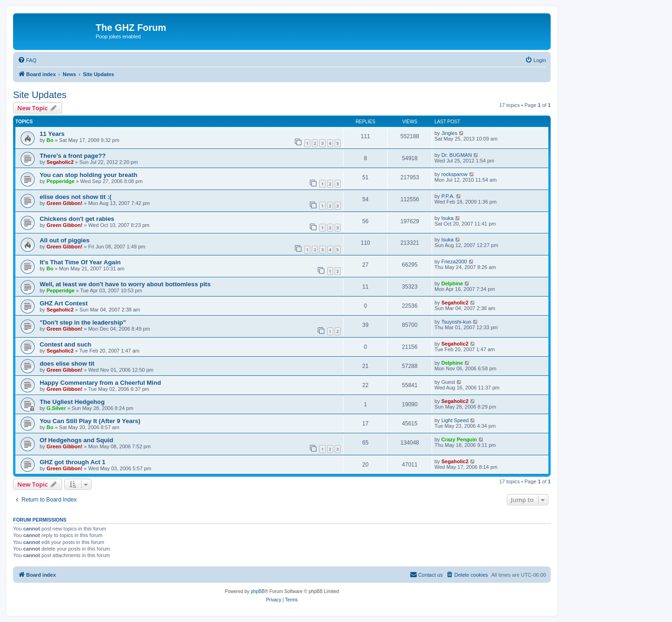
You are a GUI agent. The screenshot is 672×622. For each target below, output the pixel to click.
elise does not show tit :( (76, 197)
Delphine (452, 283)
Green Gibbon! (65, 203)
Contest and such (66, 344)
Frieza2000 (454, 262)
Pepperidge (61, 181)
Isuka (448, 218)
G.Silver (56, 408)
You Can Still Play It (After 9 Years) (90, 421)
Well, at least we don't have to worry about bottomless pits (125, 284)
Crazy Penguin (459, 439)
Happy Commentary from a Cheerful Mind (100, 383)
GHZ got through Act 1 (73, 462)
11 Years (52, 134)
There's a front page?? (73, 156)
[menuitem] (27, 60)
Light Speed (455, 420)
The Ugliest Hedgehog (72, 402)
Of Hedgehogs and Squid (77, 440)
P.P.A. (448, 196)
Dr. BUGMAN (457, 155)
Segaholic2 (60, 162)
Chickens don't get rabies (77, 219)
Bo (50, 140)
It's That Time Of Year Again (80, 262)
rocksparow (455, 174)
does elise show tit (67, 364)
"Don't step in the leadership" (83, 322)
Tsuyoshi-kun (456, 322)
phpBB (258, 591)
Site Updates (40, 95)
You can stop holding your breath (88, 175)
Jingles (449, 133)
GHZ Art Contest (64, 303)
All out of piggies (65, 240)
